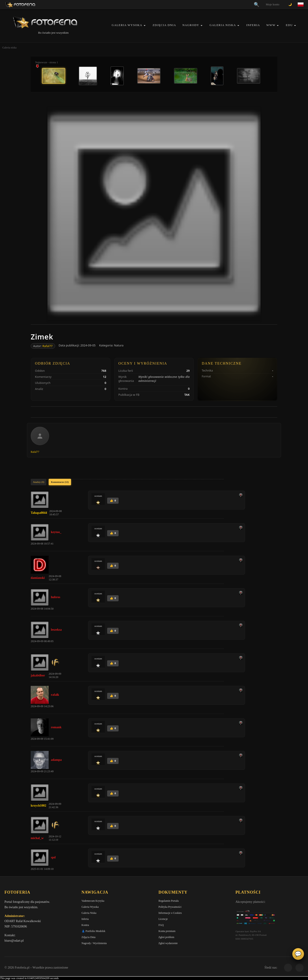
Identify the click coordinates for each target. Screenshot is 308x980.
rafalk (55, 695)
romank (56, 727)
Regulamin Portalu (169, 901)
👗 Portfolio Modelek (93, 931)
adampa (56, 760)
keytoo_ (56, 532)
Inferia (253, 25)
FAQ (161, 925)
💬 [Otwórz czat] (298, 954)
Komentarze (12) (60, 482)
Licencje (163, 919)
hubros (56, 597)
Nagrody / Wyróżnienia (94, 943)
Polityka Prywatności (170, 907)
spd (53, 857)
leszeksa (56, 630)
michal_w (37, 838)
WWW (271, 25)
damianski (38, 578)
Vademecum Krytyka (93, 901)
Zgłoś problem (166, 937)
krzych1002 (38, 806)
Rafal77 (47, 346)
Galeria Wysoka (127, 25)
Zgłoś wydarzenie (168, 943)
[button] (145, 25)
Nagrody (191, 25)
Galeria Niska (223, 25)
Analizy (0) (39, 482)
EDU (289, 25)
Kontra (85, 925)
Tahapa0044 (39, 513)
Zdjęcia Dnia (164, 25)
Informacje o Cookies (170, 913)
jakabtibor (38, 675)
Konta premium (167, 931)
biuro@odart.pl (14, 941)
